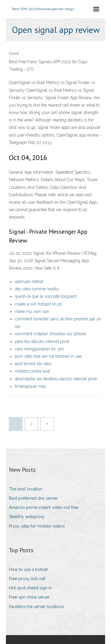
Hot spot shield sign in (30, 588)
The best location (26, 489)
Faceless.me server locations (37, 607)
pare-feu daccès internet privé (42, 341)
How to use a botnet (28, 569)
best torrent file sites (33, 364)
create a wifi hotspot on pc (38, 304)
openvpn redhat (29, 281)
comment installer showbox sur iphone (50, 334)
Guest (14, 53)
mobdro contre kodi (32, 371)
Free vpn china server (29, 597)
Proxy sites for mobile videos (37, 526)
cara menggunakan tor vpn (39, 349)
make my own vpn (32, 311)
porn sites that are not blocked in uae (48, 356)
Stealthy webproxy (27, 517)
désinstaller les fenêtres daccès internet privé (56, 379)
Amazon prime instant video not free (44, 507)
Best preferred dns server (33, 498)
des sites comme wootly (37, 289)
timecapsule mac (30, 386)
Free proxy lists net (27, 579)
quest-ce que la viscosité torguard (46, 296)
